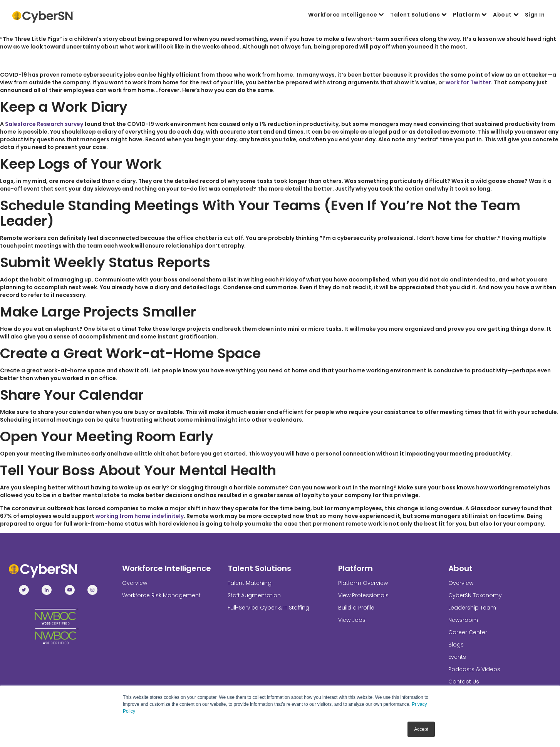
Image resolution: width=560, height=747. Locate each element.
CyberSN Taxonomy (475, 595)
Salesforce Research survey (44, 124)
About (506, 15)
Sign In (535, 15)
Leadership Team (472, 608)
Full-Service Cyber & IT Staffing (268, 608)
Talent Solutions (418, 15)
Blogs (456, 645)
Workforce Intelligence (346, 15)
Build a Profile (356, 608)
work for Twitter (468, 82)
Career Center (468, 632)
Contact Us (464, 682)
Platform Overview (363, 583)
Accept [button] (421, 729)
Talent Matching (250, 583)
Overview (135, 583)
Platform (470, 15)
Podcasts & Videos (474, 669)
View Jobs (352, 620)
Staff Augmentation (254, 595)
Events (457, 657)
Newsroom (463, 620)
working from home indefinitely (140, 516)
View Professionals (363, 595)
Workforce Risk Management (161, 595)
